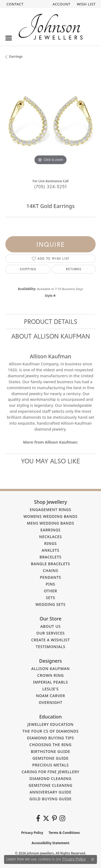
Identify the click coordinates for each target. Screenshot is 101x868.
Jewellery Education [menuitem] (51, 724)
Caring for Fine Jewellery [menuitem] (50, 772)
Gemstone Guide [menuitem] (50, 758)
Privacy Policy (32, 833)
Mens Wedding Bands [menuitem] (50, 523)
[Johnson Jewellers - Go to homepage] (51, 27)
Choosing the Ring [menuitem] (50, 745)
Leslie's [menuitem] (50, 689)
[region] (50, 121)
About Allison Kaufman (51, 336)
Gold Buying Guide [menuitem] (50, 799)
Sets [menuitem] (50, 598)
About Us (51, 626)
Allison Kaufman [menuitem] (50, 669)
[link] (14, 4)
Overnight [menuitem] (51, 702)
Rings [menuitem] (50, 543)
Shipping (28, 269)
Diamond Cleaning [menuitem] (51, 778)
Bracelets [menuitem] (51, 557)
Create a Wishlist (51, 640)
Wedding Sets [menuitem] (51, 604)
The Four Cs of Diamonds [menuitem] (50, 731)
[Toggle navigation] (9, 38)
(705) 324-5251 (51, 186)
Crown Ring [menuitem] (50, 675)
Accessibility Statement (50, 843)
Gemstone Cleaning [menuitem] (50, 785)
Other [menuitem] (51, 591)
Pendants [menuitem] (50, 577)
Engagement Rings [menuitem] (50, 510)
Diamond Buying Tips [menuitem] (50, 738)
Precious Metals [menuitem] (51, 765)
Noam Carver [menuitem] (50, 696)
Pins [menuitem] (50, 584)
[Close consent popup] (93, 859)
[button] (61, 4)
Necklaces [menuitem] (50, 537)
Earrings (16, 56)
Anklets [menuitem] (50, 550)
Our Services (51, 633)
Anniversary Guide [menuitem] (51, 792)
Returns (74, 269)
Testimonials (51, 647)
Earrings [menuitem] (50, 530)
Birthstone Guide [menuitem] (50, 751)
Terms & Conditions (64, 833)
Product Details (51, 321)
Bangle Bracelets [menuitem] (51, 564)
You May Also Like (50, 461)
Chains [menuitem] (50, 570)
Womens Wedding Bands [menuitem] (50, 516)
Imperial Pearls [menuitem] (51, 682)
